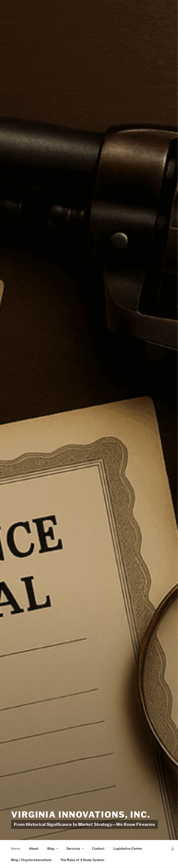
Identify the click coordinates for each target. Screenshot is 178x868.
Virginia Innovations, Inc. (81, 815)
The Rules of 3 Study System (82, 860)
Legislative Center (128, 848)
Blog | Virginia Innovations (31, 860)
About (34, 848)
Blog (53, 848)
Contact (98, 848)
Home (16, 848)
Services (75, 848)
